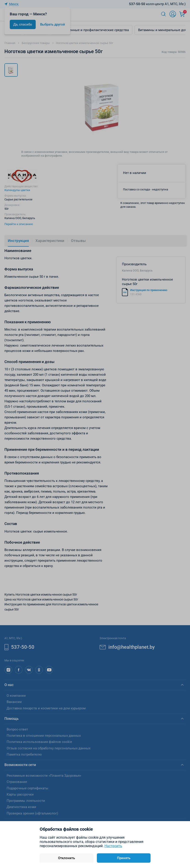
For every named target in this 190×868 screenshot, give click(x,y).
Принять (124, 858)
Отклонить (67, 858)
